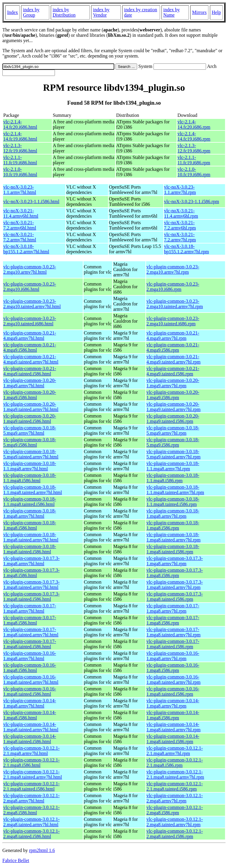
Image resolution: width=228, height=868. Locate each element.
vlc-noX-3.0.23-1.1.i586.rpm (192, 202)
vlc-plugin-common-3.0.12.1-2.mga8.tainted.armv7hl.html (31, 822)
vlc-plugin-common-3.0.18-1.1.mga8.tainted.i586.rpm (173, 502)
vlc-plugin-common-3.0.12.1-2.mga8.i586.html (31, 810)
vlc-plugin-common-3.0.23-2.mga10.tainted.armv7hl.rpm (175, 304)
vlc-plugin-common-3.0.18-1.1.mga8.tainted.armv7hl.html (33, 490)
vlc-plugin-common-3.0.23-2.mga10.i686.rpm (173, 287)
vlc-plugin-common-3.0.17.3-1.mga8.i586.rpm (175, 573)
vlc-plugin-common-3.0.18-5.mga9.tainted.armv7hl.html (31, 454)
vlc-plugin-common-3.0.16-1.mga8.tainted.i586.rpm (173, 691)
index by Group (31, 12)
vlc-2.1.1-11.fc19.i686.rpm (194, 160)
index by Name (172, 12)
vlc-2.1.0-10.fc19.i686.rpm (194, 172)
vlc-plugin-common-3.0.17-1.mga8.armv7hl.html (30, 608)
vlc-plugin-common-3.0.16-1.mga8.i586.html (30, 668)
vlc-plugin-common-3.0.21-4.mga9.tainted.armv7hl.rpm (173, 359)
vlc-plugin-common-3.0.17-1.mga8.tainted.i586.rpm (173, 644)
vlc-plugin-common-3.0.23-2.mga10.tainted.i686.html (30, 321)
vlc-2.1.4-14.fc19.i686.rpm (194, 136)
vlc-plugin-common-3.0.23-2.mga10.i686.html (30, 287)
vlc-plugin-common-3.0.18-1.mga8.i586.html (30, 525)
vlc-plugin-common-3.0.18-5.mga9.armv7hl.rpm (173, 430)
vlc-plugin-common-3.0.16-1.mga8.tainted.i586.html (30, 691)
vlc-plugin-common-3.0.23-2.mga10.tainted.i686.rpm (173, 321)
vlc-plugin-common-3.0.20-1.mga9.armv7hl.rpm (173, 383)
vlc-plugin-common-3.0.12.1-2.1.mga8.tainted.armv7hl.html (33, 774)
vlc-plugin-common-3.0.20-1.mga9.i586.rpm (173, 395)
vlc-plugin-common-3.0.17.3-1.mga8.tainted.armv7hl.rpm (175, 585)
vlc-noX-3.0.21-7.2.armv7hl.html (20, 237)
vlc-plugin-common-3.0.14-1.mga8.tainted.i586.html (30, 739)
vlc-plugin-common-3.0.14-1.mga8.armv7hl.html (30, 703)
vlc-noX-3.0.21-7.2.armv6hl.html (20, 225)
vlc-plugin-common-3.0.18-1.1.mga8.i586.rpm (173, 478)
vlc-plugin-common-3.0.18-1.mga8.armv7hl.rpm (173, 513)
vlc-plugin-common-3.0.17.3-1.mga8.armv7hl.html (31, 561)
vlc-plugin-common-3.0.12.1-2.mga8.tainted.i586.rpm (175, 834)
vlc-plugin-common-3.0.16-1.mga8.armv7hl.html (30, 656)
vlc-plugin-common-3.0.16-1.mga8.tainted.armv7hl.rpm (173, 680)
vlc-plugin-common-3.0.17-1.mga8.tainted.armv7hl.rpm (173, 632)
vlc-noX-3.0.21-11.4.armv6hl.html (21, 213)
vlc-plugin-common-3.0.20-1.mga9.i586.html (30, 395)
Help (216, 12)
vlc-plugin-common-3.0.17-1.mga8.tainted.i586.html (30, 644)
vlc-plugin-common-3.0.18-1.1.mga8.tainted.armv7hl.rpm (175, 490)
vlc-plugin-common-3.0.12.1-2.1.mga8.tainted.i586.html (31, 786)
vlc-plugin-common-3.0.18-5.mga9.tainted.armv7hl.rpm (173, 454)
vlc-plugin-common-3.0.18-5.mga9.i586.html (30, 442)
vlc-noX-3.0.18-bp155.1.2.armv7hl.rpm (187, 249)
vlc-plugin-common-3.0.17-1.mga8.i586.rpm (173, 620)
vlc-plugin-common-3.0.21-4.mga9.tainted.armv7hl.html (31, 359)
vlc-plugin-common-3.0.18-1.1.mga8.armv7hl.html (30, 466)
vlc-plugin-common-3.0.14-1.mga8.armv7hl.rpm (173, 703)
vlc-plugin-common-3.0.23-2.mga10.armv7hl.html (30, 269)
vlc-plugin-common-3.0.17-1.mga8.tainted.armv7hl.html (31, 632)
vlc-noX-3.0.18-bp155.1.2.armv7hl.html (26, 249)
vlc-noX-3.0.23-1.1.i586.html (31, 202)
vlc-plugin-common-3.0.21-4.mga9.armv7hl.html (30, 336)
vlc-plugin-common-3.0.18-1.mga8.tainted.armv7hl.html (31, 537)
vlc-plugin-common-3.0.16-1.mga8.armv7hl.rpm (173, 656)
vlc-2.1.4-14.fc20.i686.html (20, 124)
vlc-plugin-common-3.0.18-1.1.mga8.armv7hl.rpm (173, 466)
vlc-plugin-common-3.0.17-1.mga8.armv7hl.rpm (173, 608)
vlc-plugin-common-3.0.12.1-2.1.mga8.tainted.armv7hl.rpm (175, 774)
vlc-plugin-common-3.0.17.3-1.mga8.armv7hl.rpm (175, 561)
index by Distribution (64, 12)
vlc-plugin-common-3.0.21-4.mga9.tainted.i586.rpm (173, 371)
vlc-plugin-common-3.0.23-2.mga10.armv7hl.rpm (173, 269)
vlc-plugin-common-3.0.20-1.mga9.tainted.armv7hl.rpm (173, 407)
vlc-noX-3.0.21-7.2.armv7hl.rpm (180, 237)
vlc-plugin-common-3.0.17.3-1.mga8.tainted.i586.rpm (175, 597)
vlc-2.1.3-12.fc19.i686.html (20, 148)
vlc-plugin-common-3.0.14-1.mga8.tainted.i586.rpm (173, 739)
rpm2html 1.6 (42, 850)
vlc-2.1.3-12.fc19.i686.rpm (194, 148)
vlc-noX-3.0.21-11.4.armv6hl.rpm (181, 213)
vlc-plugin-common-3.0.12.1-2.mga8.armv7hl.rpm (175, 798)
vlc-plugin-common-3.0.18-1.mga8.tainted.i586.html (30, 549)
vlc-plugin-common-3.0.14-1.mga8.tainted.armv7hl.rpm (173, 727)
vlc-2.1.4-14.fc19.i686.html (20, 136)
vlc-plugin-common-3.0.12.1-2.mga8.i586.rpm (175, 810)
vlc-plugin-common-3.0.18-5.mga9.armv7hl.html (30, 430)
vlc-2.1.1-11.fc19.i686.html (20, 160)
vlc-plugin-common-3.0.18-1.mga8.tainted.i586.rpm (173, 549)
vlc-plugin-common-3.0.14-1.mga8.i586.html (30, 715)
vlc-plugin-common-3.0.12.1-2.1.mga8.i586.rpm (175, 763)
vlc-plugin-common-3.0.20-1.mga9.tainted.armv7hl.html (31, 407)
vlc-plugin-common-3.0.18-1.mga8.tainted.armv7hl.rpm (173, 537)
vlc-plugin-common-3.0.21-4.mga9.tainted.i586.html (30, 371)
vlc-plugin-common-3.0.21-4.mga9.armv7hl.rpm (173, 336)
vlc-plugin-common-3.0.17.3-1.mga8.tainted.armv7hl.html (31, 585)
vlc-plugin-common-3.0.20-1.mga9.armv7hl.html (30, 383)
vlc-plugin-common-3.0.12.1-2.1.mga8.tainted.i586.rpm (175, 786)
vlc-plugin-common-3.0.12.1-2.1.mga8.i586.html (31, 763)
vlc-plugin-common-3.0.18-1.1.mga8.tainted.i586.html (30, 502)
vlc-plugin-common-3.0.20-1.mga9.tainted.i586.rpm (173, 419)
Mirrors (199, 12)
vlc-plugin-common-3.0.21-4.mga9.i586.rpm (173, 347)
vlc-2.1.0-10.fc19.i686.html (20, 172)
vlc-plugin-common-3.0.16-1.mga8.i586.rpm (173, 668)
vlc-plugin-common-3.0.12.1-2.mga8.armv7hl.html (31, 798)
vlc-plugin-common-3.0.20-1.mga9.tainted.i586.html (30, 419)
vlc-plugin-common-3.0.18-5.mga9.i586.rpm (173, 442)
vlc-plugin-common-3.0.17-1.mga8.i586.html (30, 620)
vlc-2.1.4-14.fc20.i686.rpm (194, 124)
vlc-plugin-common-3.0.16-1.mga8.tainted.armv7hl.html (31, 680)
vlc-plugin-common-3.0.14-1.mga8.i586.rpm (173, 715)
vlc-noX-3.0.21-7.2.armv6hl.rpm (180, 225)
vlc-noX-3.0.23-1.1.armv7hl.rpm (180, 190)
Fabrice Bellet (16, 860)
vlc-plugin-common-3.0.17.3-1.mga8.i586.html (31, 573)
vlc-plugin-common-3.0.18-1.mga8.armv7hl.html (30, 513)
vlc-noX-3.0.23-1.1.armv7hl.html (20, 190)
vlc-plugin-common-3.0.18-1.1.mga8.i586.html (30, 478)
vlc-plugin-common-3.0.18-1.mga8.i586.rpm (173, 525)
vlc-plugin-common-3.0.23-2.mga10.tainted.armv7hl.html (32, 304)
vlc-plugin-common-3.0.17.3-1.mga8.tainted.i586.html (31, 597)
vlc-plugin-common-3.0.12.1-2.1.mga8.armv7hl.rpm (175, 751)
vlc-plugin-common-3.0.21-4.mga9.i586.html (30, 347)
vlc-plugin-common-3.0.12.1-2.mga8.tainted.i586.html (31, 834)
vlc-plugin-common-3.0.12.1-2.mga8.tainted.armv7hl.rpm (175, 822)
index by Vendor (101, 12)
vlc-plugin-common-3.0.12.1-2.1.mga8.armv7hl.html (31, 751)
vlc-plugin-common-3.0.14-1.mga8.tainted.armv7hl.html (31, 727)
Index (12, 12)
